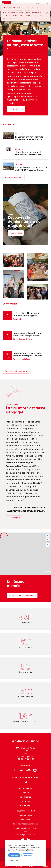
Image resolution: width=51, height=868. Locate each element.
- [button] (48, 539)
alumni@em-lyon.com (26, 757)
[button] (48, 545)
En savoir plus (16, 233)
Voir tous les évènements (16, 371)
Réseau (26, 793)
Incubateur (17, 824)
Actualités (25, 797)
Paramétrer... (28, 855)
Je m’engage (26, 806)
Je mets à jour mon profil (26, 778)
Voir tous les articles (14, 178)
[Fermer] (47, 13)
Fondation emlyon (25, 815)
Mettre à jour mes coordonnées (22, 596)
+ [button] (48, 536)
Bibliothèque (25, 820)
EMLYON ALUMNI (25, 788)
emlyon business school (25, 811)
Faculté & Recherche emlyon (26, 828)
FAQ (25, 782)
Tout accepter (14, 855)
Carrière (26, 801)
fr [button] (37, 3)
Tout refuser (13, 860)
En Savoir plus (14, 518)
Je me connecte (16, 109)
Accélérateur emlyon (30, 824)
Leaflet (48, 571)
